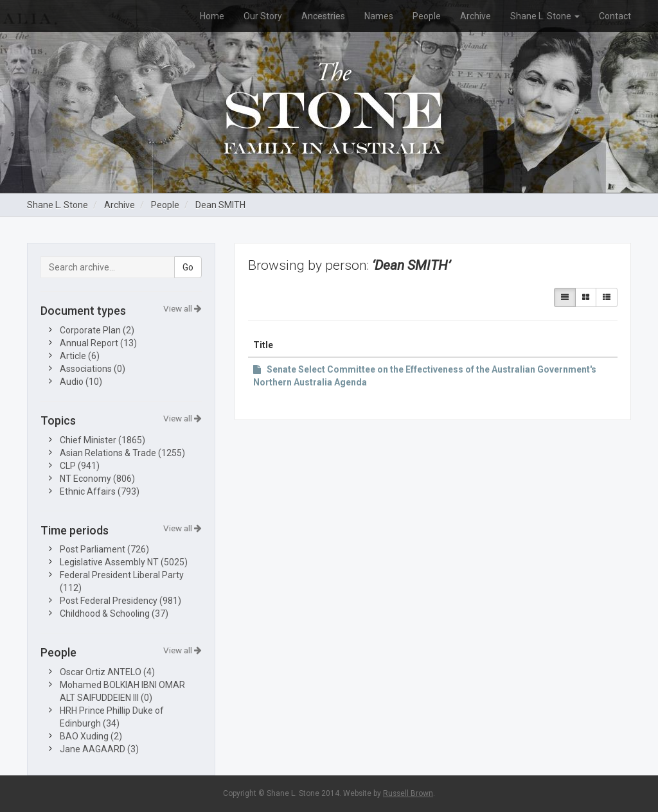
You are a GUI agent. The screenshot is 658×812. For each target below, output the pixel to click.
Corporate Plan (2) (97, 330)
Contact (615, 16)
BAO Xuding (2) (91, 736)
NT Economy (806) (97, 479)
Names (379, 16)
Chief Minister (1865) (102, 440)
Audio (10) (81, 382)
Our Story (263, 16)
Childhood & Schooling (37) (114, 613)
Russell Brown (408, 793)
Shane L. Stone (545, 16)
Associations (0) (93, 369)
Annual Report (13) (98, 343)
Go (188, 267)
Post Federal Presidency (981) (120, 601)
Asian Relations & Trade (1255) (122, 453)
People (427, 16)
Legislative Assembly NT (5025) (124, 562)
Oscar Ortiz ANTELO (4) (107, 672)
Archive (476, 16)
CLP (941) (80, 466)
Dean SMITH (220, 205)
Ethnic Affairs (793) (100, 491)
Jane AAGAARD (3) (99, 749)
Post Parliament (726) (104, 549)
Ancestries (323, 16)
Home (212, 16)
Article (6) (80, 356)
